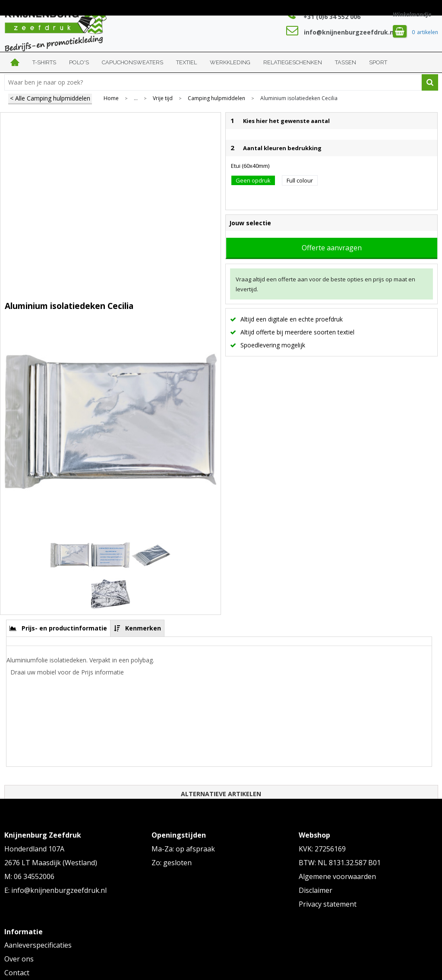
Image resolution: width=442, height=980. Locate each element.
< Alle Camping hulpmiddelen (50, 98)
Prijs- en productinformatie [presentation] (64, 628)
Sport (378, 62)
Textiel (186, 62)
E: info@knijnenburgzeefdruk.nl (55, 890)
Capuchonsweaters (133, 62)
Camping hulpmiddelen (216, 98)
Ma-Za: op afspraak (183, 849)
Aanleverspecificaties (38, 945)
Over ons (19, 959)
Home (15, 62)
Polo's (79, 62)
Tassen (346, 62)
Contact (17, 973)
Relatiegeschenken (293, 62)
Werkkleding (230, 62)
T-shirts (44, 62)
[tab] (58, 628)
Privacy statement (328, 904)
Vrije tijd (163, 98)
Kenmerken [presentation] (143, 628)
